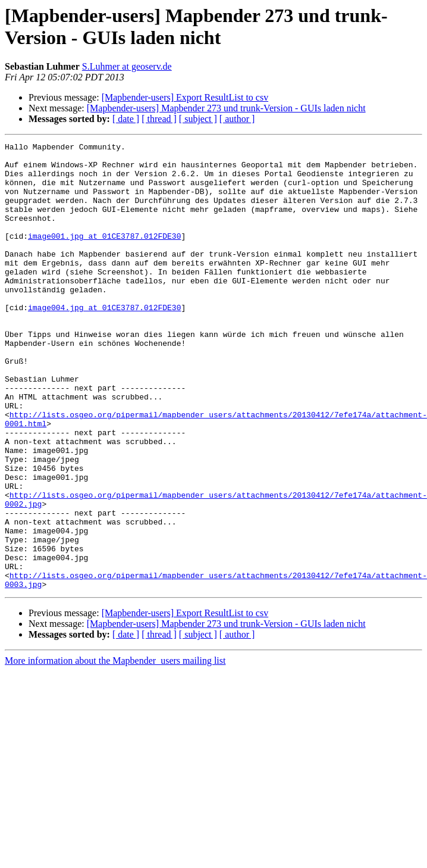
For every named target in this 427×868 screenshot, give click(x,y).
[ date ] (126, 119)
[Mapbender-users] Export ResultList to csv (185, 97)
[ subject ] (198, 119)
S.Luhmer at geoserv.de (127, 66)
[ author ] (237, 119)
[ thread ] (159, 119)
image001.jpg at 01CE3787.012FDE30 (104, 255)
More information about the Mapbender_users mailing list (115, 750)
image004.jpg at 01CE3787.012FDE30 (104, 341)
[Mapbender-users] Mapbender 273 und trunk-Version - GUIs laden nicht (226, 108)
